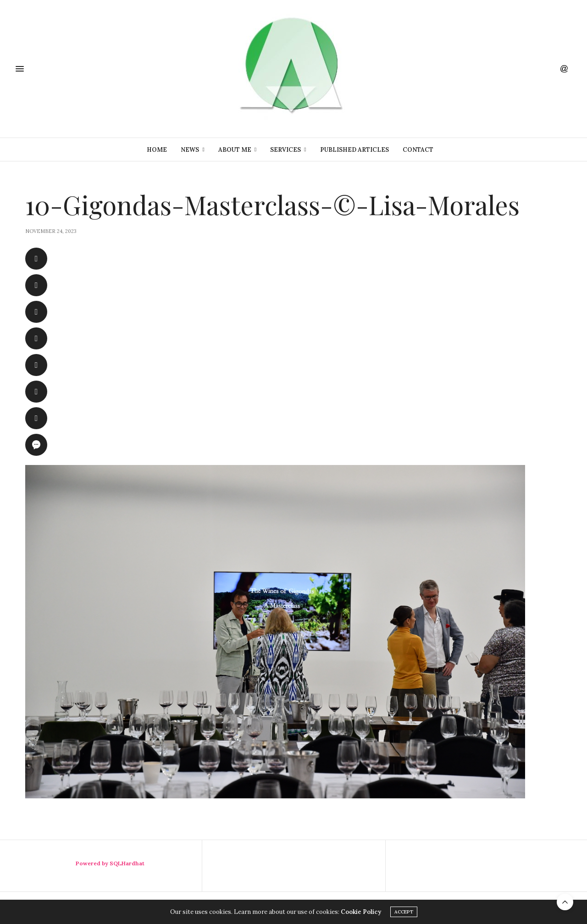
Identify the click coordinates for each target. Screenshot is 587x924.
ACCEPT (404, 912)
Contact (418, 150)
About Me (235, 150)
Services (285, 150)
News (190, 150)
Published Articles (354, 150)
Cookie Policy (361, 912)
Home (157, 150)
